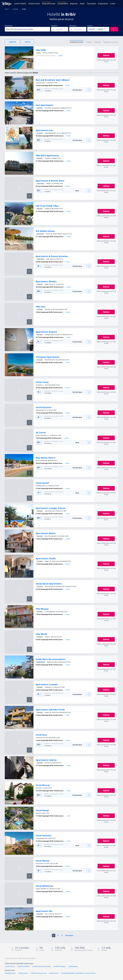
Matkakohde (9, 26)
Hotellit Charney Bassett (39, 973)
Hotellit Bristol (54, 973)
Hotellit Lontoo (23, 973)
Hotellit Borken (73, 966)
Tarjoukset (91, 4)
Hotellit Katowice (10, 973)
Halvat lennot (34, 4)
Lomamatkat (63, 4)
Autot (82, 4)
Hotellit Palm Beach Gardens (42, 966)
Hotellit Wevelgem (59, 966)
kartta (60, 56)
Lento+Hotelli (20, 4)
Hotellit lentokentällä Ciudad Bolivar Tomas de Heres (78, 973)
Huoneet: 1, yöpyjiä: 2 (96, 29)
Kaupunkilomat (49, 4)
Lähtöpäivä (73, 26)
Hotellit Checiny (10, 966)
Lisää (112, 4)
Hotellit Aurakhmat (24, 966)
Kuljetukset (103, 4)
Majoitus (74, 4)
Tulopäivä (54, 26)
